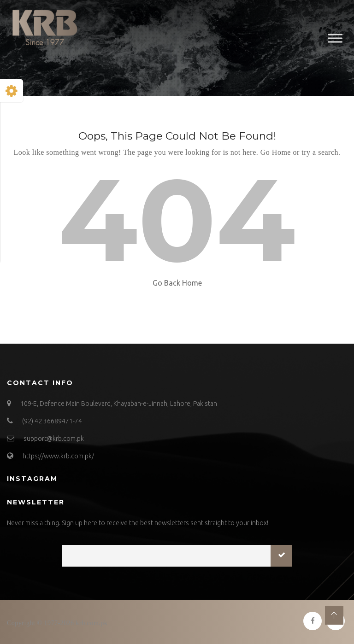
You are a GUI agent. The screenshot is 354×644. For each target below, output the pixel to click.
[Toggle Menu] (335, 38)
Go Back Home (177, 283)
